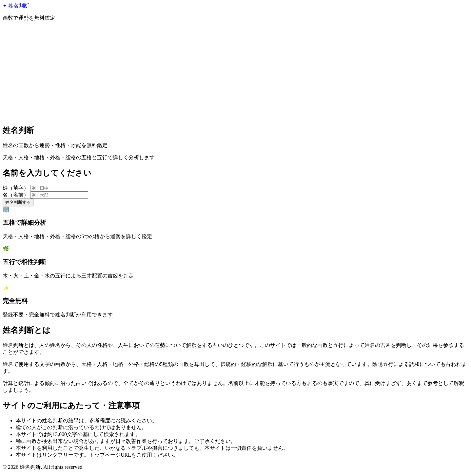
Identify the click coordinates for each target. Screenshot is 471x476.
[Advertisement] (236, 73)
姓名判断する (18, 202)
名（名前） (16, 195)
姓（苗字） (16, 188)
